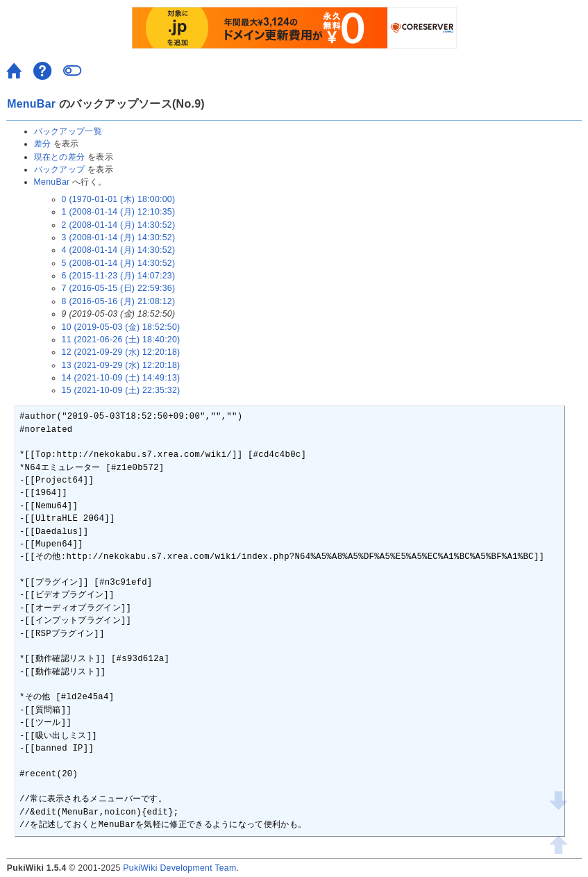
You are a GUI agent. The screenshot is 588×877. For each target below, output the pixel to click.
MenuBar (31, 104)
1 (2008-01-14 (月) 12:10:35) (119, 212)
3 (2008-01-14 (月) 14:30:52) (119, 237)
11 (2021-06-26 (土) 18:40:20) (121, 340)
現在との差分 (60, 157)
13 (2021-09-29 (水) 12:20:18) (121, 365)
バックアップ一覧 (68, 131)
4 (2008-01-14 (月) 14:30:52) (119, 250)
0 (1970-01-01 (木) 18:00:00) (119, 199)
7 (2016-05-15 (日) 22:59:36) (119, 288)
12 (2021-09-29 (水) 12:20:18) (121, 352)
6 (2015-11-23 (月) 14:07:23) (119, 276)
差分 (43, 144)
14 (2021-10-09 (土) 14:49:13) (121, 378)
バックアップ (60, 169)
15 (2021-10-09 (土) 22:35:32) (121, 390)
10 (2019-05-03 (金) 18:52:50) (121, 327)
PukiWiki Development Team (179, 868)
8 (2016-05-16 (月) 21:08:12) (119, 301)
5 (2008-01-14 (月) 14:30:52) (119, 263)
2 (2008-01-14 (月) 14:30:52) (119, 225)
